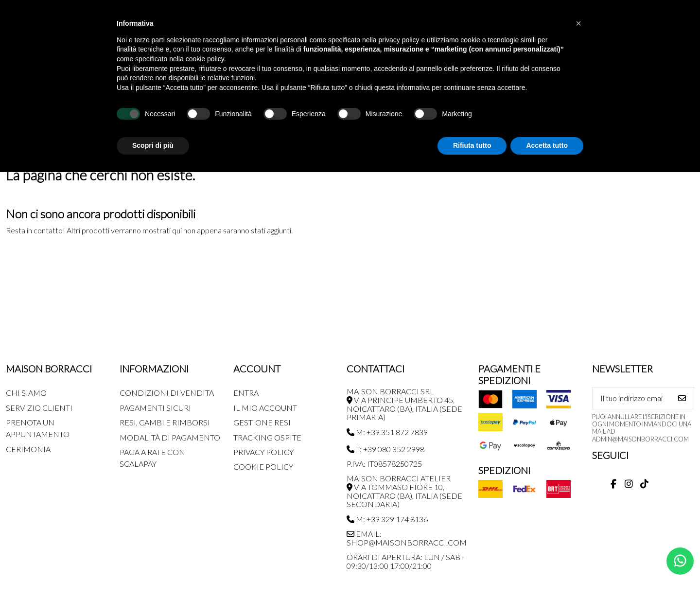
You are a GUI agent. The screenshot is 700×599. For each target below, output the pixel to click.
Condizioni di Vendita (167, 393)
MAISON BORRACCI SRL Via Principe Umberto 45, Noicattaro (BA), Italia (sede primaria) (404, 404)
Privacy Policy (263, 452)
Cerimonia (28, 449)
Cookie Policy (263, 467)
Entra (246, 393)
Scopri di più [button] (153, 145)
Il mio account (265, 408)
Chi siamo (26, 393)
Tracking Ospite (267, 437)
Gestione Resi (262, 422)
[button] (578, 23)
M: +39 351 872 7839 (387, 432)
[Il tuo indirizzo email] (632, 398)
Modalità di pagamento (170, 437)
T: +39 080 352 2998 (385, 449)
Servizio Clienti (39, 408)
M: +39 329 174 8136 (387, 519)
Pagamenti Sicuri (155, 408)
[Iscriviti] (682, 398)
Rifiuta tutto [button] (472, 145)
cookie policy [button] (205, 59)
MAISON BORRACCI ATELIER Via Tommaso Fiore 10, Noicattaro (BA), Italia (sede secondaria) (404, 491)
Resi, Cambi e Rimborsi (165, 422)
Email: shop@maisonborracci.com (407, 538)
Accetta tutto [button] (547, 145)
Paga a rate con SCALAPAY (152, 458)
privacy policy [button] (399, 40)
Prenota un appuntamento (38, 428)
